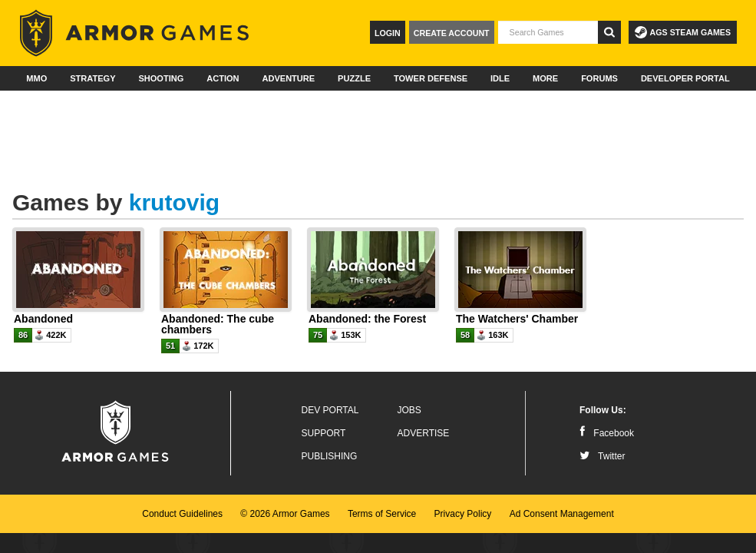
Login (388, 33)
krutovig (174, 202)
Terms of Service (382, 514)
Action (223, 78)
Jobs (409, 410)
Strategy (92, 78)
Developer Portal (685, 78)
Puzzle (354, 78)
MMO (36, 78)
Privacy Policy (463, 514)
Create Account (452, 33)
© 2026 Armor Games (285, 514)
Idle (500, 78)
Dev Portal (330, 410)
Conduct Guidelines (182, 514)
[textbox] (548, 32)
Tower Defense (431, 78)
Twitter (602, 456)
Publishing (330, 456)
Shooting (161, 78)
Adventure (288, 78)
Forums (599, 78)
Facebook (607, 433)
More (545, 78)
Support (324, 433)
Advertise (424, 433)
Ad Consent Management (562, 514)
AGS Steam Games (683, 32)
